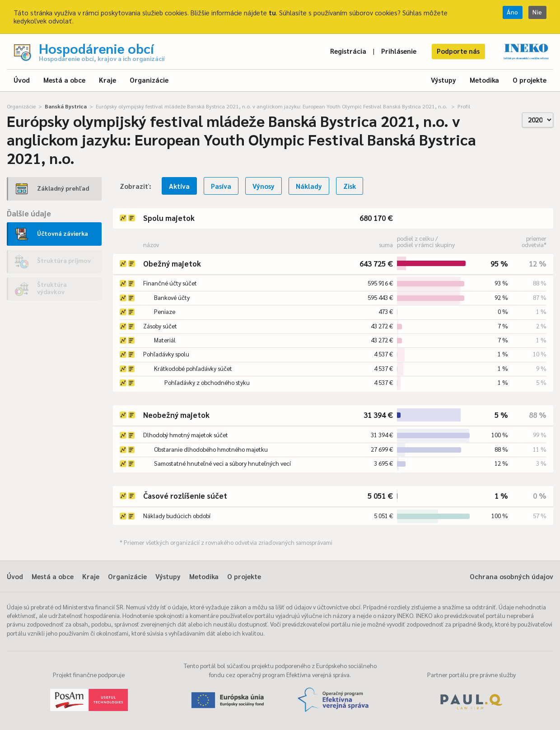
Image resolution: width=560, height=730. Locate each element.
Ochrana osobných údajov (511, 576)
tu (272, 12)
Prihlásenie (399, 51)
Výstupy (443, 80)
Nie (537, 12)
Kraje (107, 80)
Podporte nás (458, 51)
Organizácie (149, 80)
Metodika (484, 80)
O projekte (530, 80)
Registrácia (348, 51)
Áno (513, 12)
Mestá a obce (64, 80)
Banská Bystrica (66, 106)
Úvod (22, 80)
